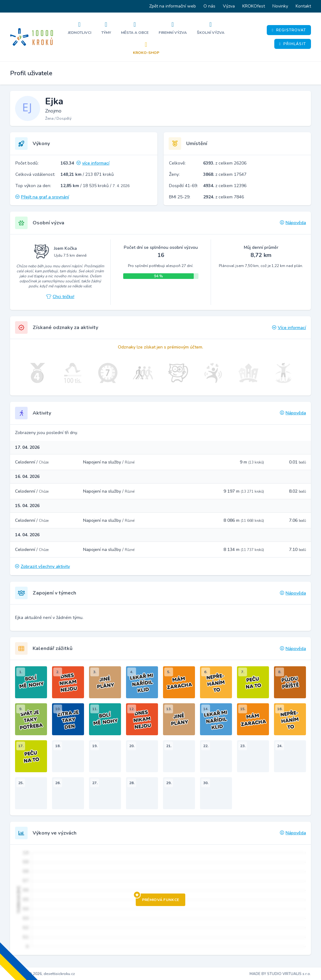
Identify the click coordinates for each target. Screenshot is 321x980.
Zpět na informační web (173, 6)
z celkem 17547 (225, 174)
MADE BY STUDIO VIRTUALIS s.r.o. (280, 974)
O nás (209, 6)
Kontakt (303, 6)
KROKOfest (254, 6)
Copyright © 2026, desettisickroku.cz (42, 974)
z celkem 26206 (225, 163)
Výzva (229, 6)
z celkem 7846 (224, 197)
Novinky (280, 6)
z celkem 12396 (225, 186)
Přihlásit (293, 44)
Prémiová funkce (158, 898)
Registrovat (289, 30)
